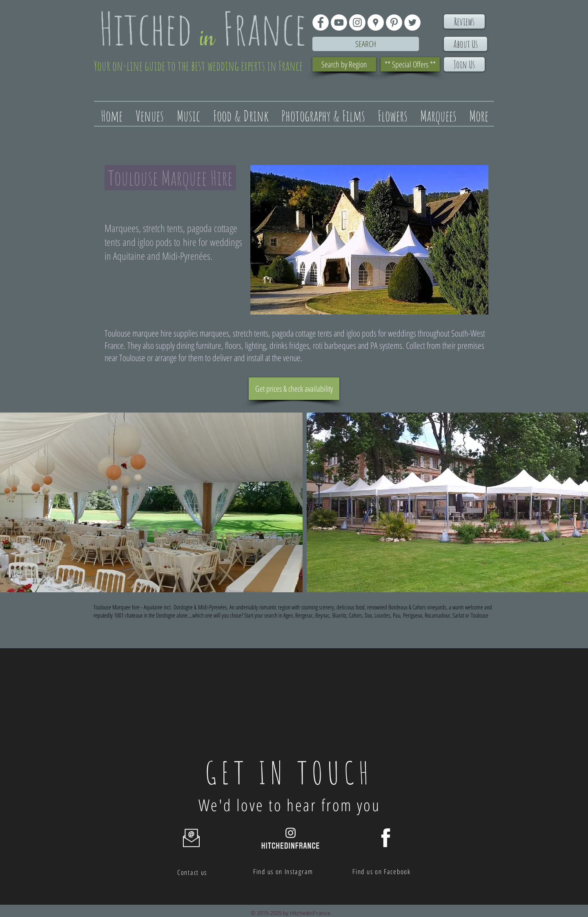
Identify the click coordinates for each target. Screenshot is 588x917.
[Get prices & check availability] (294, 389)
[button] (151, 502)
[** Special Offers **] (410, 64)
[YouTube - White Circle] (339, 22)
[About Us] (465, 44)
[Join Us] (464, 64)
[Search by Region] (344, 64)
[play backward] (10, 502)
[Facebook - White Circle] (321, 22)
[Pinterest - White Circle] (394, 22)
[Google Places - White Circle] (376, 22)
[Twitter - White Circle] (412, 22)
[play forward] (578, 502)
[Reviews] (464, 21)
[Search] (366, 44)
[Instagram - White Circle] (357, 22)
